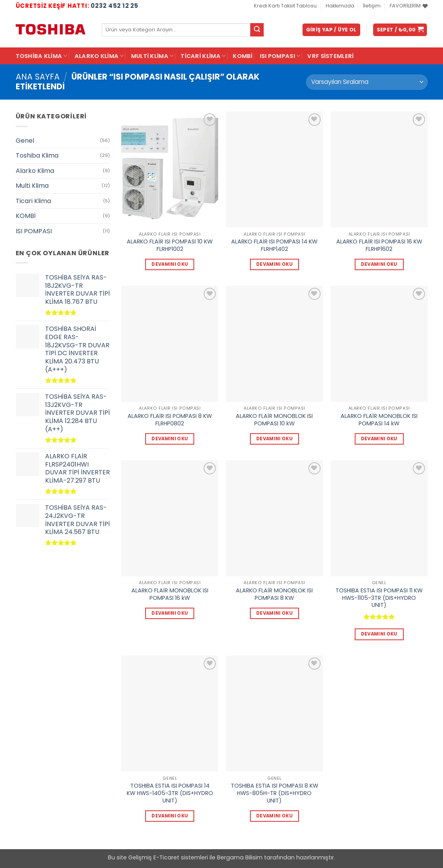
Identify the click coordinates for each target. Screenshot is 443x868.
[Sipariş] (367, 82)
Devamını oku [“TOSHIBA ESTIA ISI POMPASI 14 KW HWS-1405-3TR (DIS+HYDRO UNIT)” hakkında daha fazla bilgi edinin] (170, 816)
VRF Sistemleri (330, 56)
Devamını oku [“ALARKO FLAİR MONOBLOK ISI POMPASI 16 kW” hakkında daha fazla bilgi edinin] (170, 613)
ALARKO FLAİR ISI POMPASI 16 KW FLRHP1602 (379, 245)
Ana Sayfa (38, 77)
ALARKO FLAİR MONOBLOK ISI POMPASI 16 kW (170, 594)
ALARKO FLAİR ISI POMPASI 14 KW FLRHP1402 (274, 245)
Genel (25, 141)
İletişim (372, 6)
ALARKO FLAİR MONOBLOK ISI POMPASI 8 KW (274, 594)
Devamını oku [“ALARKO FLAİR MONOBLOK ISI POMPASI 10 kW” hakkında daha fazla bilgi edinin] (274, 439)
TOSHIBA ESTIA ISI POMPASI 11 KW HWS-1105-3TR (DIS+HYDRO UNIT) (379, 598)
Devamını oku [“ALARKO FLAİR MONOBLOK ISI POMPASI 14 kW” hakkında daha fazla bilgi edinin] (379, 439)
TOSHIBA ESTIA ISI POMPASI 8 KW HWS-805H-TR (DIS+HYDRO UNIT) (274, 793)
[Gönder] (257, 30)
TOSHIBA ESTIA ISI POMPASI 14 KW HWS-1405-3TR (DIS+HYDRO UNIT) (170, 793)
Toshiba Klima (42, 56)
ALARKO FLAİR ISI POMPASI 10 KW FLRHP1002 (170, 245)
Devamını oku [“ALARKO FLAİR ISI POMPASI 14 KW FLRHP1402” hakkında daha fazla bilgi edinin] (274, 264)
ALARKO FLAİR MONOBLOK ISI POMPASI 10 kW (274, 420)
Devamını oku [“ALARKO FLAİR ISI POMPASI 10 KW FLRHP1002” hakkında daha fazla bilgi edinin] (170, 264)
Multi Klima (152, 56)
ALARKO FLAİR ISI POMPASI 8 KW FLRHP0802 (170, 420)
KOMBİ (242, 56)
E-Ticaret (166, 857)
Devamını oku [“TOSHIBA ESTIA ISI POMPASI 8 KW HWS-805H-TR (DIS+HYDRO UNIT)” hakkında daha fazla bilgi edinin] (274, 816)
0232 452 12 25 (115, 6)
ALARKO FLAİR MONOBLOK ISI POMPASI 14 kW (379, 420)
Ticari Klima (203, 56)
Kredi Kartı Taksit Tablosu (285, 6)
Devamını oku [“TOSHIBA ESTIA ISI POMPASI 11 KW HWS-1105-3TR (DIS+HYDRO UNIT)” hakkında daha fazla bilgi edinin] (379, 634)
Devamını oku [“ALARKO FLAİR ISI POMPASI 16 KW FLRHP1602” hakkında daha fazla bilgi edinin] (379, 264)
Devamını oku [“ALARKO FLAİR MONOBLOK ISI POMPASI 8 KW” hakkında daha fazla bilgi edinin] (274, 613)
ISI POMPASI (280, 56)
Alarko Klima (99, 56)
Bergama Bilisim (240, 857)
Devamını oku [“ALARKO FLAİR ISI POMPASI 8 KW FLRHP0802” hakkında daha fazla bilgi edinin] (170, 439)
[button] (331, 30)
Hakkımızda (340, 6)
